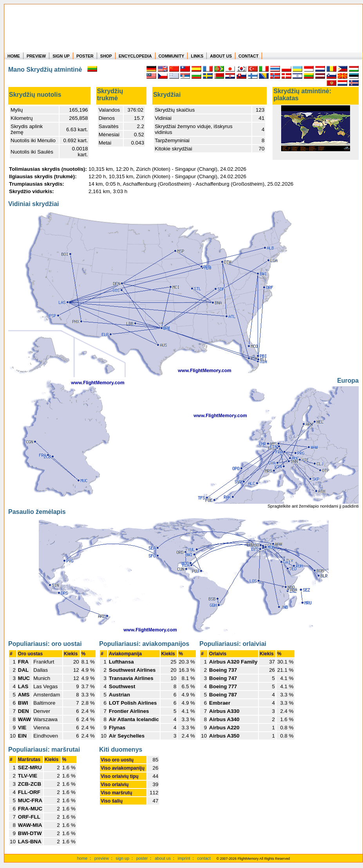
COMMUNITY (172, 56)
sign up (123, 858)
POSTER (85, 56)
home (82, 858)
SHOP (106, 56)
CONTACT (248, 56)
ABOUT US (221, 56)
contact (204, 858)
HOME (14, 56)
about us (163, 858)
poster (142, 858)
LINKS (197, 56)
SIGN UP (61, 56)
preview (102, 858)
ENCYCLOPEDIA (135, 56)
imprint (184, 858)
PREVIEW (36, 56)
